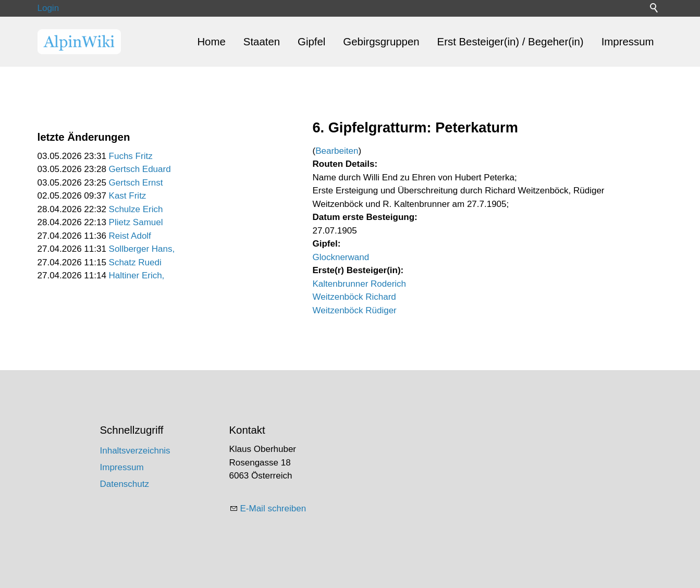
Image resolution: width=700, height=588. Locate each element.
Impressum (628, 42)
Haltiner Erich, (137, 275)
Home (211, 42)
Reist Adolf (130, 236)
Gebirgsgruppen (381, 42)
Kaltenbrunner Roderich (360, 284)
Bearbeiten (337, 151)
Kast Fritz (128, 196)
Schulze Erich (136, 209)
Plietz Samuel (136, 222)
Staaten (262, 42)
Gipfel (311, 42)
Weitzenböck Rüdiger (355, 310)
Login (48, 8)
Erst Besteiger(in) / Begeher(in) (511, 42)
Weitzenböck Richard (354, 297)
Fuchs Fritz (131, 156)
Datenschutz (125, 484)
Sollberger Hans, (142, 249)
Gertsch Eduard (140, 169)
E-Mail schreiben (273, 509)
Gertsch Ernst (136, 183)
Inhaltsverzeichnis (135, 451)
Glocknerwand (341, 257)
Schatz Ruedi (135, 262)
